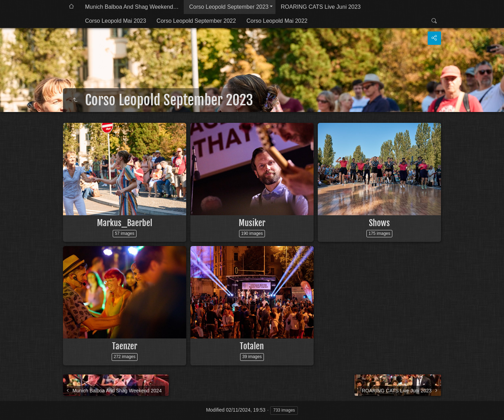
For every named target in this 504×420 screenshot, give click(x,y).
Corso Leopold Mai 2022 (277, 21)
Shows (379, 223)
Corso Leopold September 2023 (229, 7)
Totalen (252, 346)
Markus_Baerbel (125, 223)
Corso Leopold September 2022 (196, 21)
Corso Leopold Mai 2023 (115, 21)
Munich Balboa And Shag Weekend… (132, 7)
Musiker (252, 223)
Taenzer (125, 346)
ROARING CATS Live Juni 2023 (321, 7)
